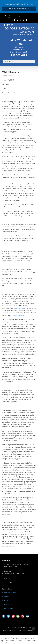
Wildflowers (11, 72)
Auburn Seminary (19, 308)
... (19, 9)
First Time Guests (10, 593)
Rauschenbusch (18, 315)
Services (6, 597)
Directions (19, 47)
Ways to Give (8, 608)
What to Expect (9, 604)
